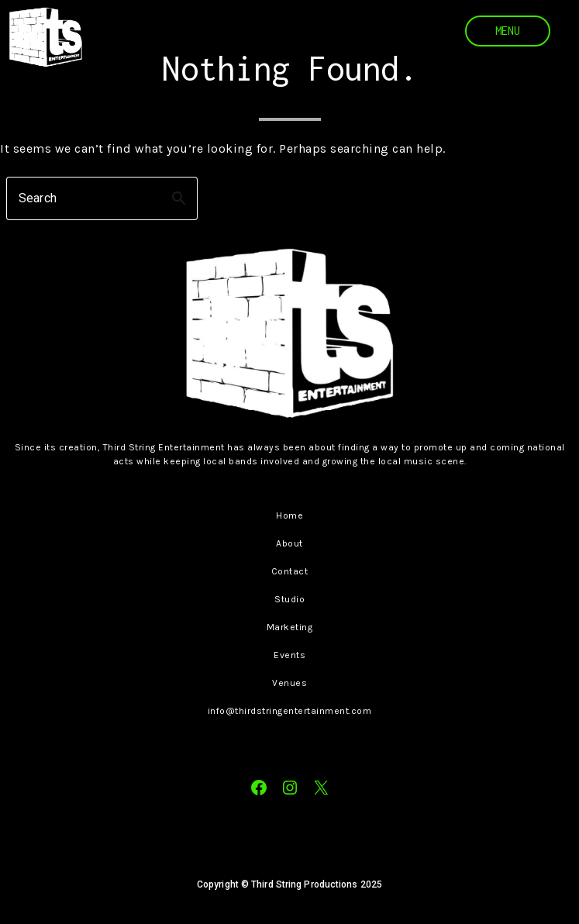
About (289, 543)
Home (289, 515)
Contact (290, 571)
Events (289, 655)
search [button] (179, 198)
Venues (289, 683)
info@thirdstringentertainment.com (290, 711)
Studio (289, 599)
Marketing (290, 627)
